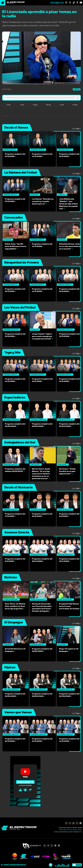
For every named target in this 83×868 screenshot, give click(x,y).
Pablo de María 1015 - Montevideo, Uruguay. (71, 830)
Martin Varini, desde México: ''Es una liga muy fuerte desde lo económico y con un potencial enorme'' (41, 474)
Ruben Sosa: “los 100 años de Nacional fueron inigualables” (16, 246)
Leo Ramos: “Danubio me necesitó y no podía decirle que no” (43, 201)
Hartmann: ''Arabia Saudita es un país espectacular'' (67, 471)
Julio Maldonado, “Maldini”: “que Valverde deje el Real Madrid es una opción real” (68, 204)
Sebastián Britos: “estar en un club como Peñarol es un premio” (70, 246)
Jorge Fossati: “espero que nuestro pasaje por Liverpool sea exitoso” (42, 336)
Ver (76, 129)
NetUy (80, 832)
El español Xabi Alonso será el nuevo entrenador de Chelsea (70, 606)
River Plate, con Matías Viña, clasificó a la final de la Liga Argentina (15, 606)
